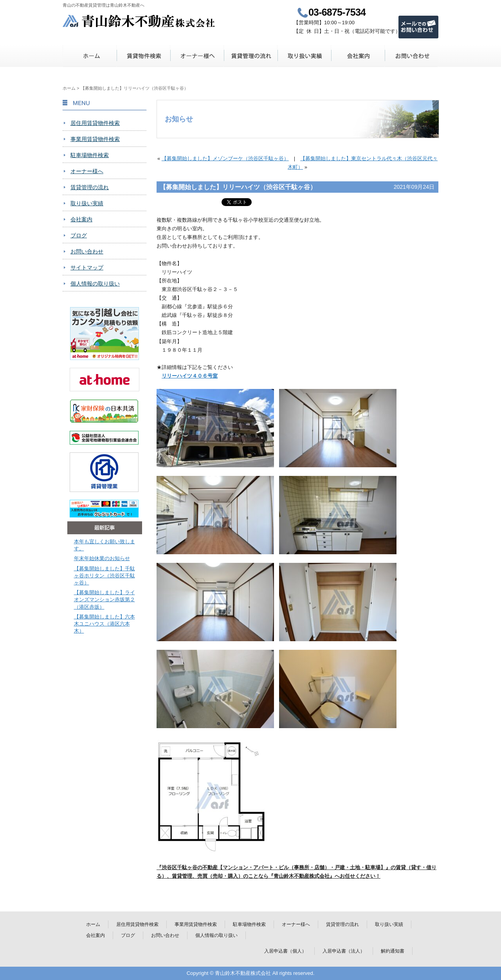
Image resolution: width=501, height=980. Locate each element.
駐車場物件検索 (90, 155)
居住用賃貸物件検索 (95, 123)
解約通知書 (393, 951)
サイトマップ (87, 268)
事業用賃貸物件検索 (95, 139)
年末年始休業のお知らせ (102, 558)
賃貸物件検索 (143, 56)
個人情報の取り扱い (95, 284)
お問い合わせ (412, 56)
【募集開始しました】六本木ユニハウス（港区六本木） (105, 624)
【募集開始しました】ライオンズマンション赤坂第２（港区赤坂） (105, 599)
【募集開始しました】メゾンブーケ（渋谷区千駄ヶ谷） (225, 158)
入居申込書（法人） (344, 951)
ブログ (79, 235)
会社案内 (358, 56)
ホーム (90, 56)
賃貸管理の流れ (251, 56)
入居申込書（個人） (285, 951)
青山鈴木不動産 (139, 21)
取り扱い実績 (304, 56)
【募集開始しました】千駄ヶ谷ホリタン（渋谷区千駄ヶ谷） (105, 576)
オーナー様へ (197, 56)
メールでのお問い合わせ (418, 27)
